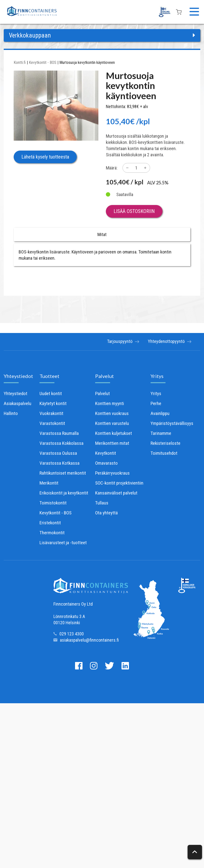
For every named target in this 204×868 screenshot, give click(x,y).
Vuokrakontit (51, 413)
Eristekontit (50, 523)
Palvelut (104, 376)
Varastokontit (52, 423)
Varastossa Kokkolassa (61, 443)
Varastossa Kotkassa (60, 463)
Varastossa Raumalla (59, 433)
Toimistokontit (53, 503)
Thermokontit (52, 533)
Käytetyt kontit (53, 403)
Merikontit (49, 483)
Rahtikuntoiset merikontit (63, 473)
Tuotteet (49, 376)
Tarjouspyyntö (121, 342)
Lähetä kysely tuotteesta (45, 157)
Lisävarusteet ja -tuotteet (63, 543)
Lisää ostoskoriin (134, 211)
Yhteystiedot (18, 376)
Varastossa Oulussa (58, 453)
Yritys (157, 376)
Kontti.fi (20, 62)
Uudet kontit (51, 393)
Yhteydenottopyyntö (169, 342)
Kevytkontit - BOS (43, 62)
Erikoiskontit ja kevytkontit (64, 493)
